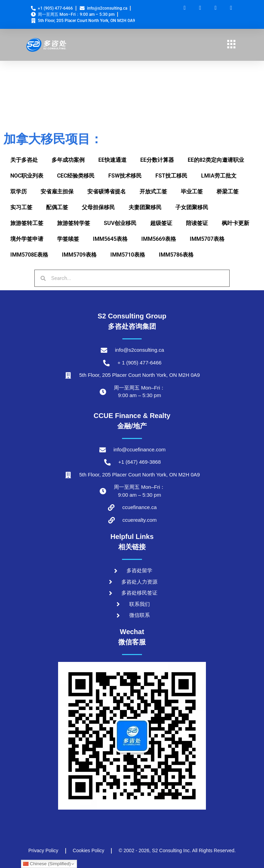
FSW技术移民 (125, 176)
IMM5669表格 (159, 239)
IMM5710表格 (128, 255)
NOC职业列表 (27, 176)
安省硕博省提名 (107, 191)
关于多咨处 (24, 160)
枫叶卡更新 (235, 223)
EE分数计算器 (157, 160)
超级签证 (161, 223)
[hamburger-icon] (231, 45)
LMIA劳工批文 (219, 176)
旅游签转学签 (74, 223)
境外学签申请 (27, 239)
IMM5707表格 (207, 239)
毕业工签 (192, 191)
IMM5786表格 (176, 255)
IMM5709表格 (79, 255)
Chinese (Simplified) (47, 864)
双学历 (19, 191)
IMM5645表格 (110, 239)
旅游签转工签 (27, 223)
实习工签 (21, 207)
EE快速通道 (112, 160)
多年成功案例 (68, 160)
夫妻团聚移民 (145, 207)
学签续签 (68, 239)
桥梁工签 (228, 191)
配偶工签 (57, 207)
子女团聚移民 (192, 207)
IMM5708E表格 (29, 255)
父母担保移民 (98, 207)
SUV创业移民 (120, 223)
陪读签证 (197, 223)
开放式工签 (153, 191)
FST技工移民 (171, 176)
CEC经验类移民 (76, 176)
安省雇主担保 (57, 191)
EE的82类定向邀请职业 (216, 160)
